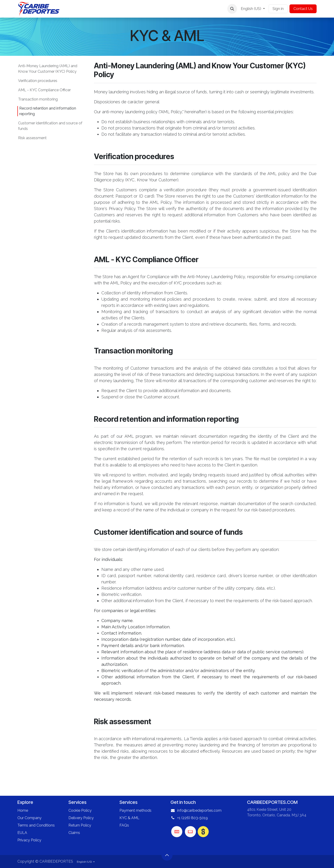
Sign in (278, 9)
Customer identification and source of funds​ (50, 126)
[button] (232, 9)
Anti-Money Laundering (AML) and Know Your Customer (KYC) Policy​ (48, 69)
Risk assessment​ (32, 138)
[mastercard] (190, 832)
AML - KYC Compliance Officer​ (44, 90)
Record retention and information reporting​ (48, 111)
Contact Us (303, 9)
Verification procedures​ (38, 81)
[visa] (177, 832)
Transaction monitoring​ (38, 99)
